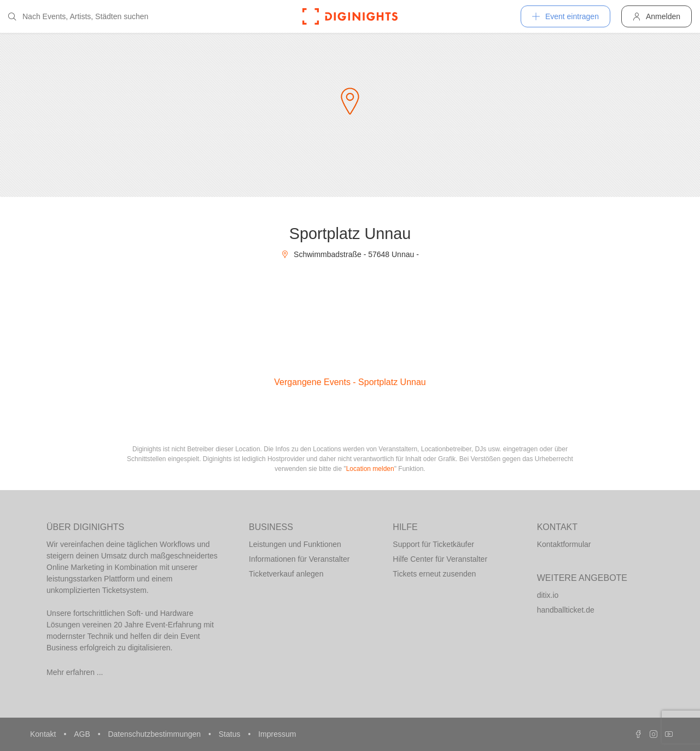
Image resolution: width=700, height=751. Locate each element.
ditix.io (548, 595)
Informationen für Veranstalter (299, 559)
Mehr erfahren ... (75, 672)
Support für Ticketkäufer (433, 544)
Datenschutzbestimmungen (155, 734)
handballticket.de (566, 610)
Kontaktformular (564, 544)
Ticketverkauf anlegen (286, 574)
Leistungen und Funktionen (295, 544)
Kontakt (44, 734)
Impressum (277, 734)
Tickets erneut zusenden (434, 574)
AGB (83, 734)
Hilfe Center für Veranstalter (440, 559)
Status (231, 734)
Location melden (370, 469)
